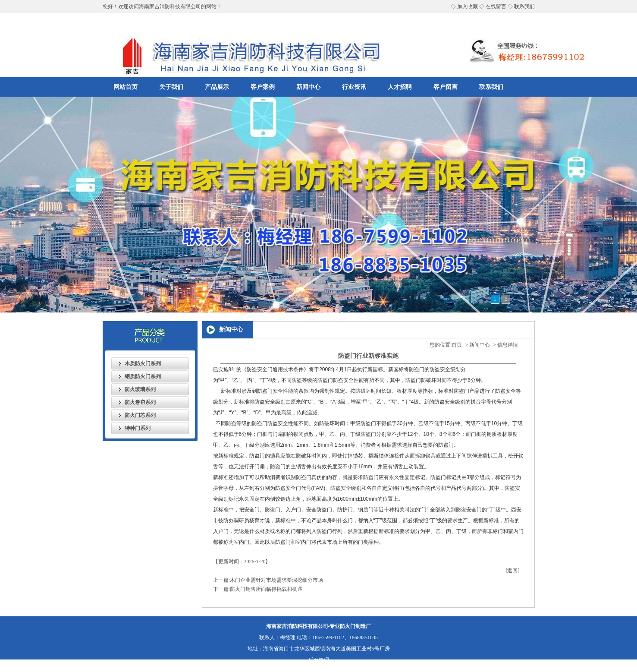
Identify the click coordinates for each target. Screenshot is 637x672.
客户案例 (263, 87)
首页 (457, 345)
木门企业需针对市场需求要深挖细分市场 (276, 580)
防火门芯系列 (140, 415)
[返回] (513, 571)
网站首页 (126, 87)
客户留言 (446, 87)
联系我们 (524, 6)
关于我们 (171, 87)
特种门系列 (138, 428)
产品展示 (217, 87)
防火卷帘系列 (140, 402)
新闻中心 (308, 87)
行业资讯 (354, 87)
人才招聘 (400, 87)
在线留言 (496, 6)
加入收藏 (468, 6)
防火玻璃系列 (140, 389)
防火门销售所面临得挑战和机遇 (266, 589)
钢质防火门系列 (143, 376)
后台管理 (319, 660)
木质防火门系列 (143, 363)
